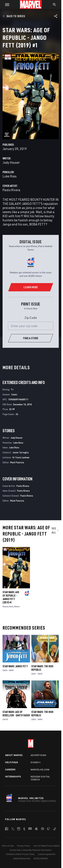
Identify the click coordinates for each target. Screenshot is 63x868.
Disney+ (36, 762)
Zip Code (31, 318)
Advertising (38, 755)
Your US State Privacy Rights (46, 846)
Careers (10, 770)
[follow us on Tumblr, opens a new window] (24, 829)
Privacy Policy (23, 846)
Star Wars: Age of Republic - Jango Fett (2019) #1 (11, 597)
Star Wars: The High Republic (42, 668)
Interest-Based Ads (22, 859)
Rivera (17, 606)
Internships (13, 777)
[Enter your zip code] (31, 326)
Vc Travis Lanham (21, 457)
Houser (5, 606)
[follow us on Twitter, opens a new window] (13, 829)
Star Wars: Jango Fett (15, 666)
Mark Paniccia (17, 462)
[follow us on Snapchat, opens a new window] (36, 829)
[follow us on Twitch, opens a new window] (49, 829)
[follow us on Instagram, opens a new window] (19, 829)
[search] (55, 5)
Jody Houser (11, 162)
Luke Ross (10, 176)
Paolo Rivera (11, 190)
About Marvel (14, 755)
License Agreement (47, 854)
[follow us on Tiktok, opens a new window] (55, 829)
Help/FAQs (12, 762)
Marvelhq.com (40, 770)
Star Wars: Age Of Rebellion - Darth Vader (16, 714)
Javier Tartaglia (21, 452)
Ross (11, 606)
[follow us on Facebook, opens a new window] (7, 829)
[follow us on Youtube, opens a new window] (30, 829)
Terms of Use (8, 846)
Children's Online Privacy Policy (20, 854)
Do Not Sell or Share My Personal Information (31, 850)
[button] (6, 4)
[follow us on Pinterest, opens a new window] (43, 829)
